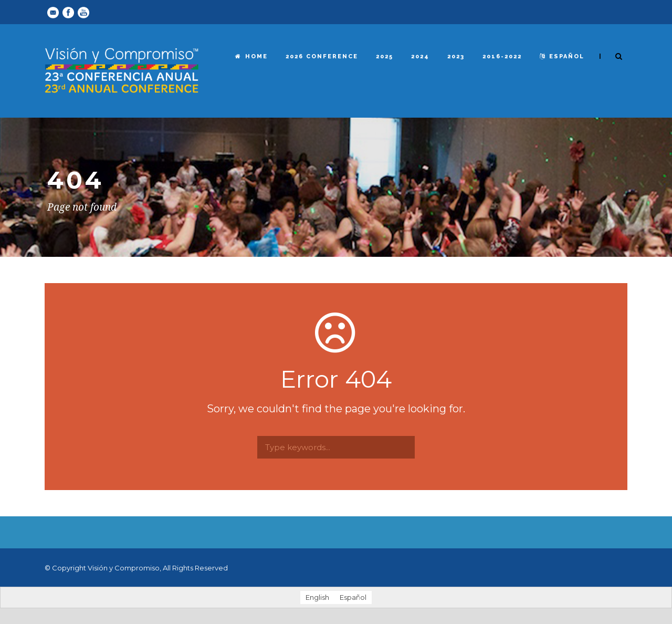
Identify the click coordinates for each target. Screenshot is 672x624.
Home (251, 56)
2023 (456, 56)
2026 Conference (322, 56)
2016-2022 (502, 56)
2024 (420, 56)
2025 (385, 56)
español (562, 56)
